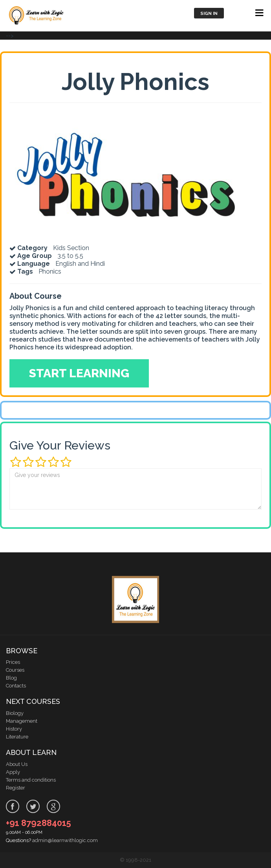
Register (16, 788)
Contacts (16, 686)
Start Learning (79, 373)
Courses (15, 670)
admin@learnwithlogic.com (65, 840)
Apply (13, 772)
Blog (11, 678)
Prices (13, 662)
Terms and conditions (31, 780)
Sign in (209, 14)
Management (22, 721)
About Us (17, 764)
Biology (15, 713)
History (14, 729)
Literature (17, 737)
